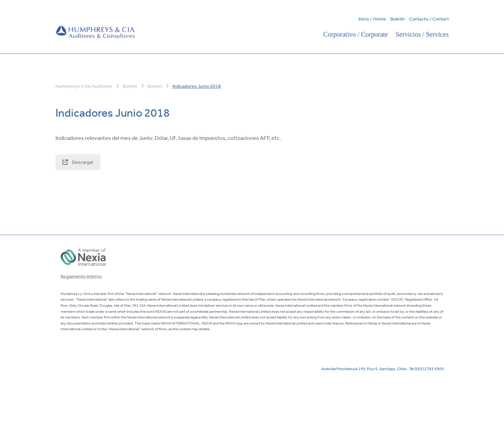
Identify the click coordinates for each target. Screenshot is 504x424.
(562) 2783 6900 (429, 369)
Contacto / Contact (429, 19)
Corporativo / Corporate (356, 34)
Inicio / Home (372, 19)
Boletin (155, 86)
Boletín (398, 19)
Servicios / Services (422, 34)
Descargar (78, 162)
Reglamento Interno (81, 276)
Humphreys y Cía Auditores (84, 86)
